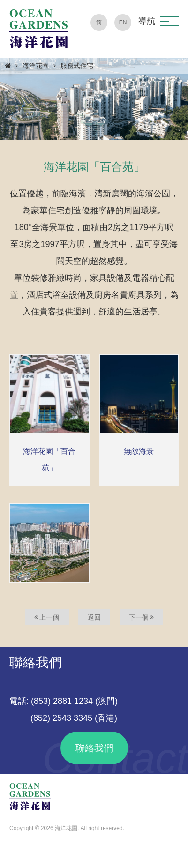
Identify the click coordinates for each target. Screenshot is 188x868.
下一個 (142, 617)
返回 (94, 617)
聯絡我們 (94, 748)
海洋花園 (36, 66)
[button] (169, 21)
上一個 (47, 617)
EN (123, 22)
